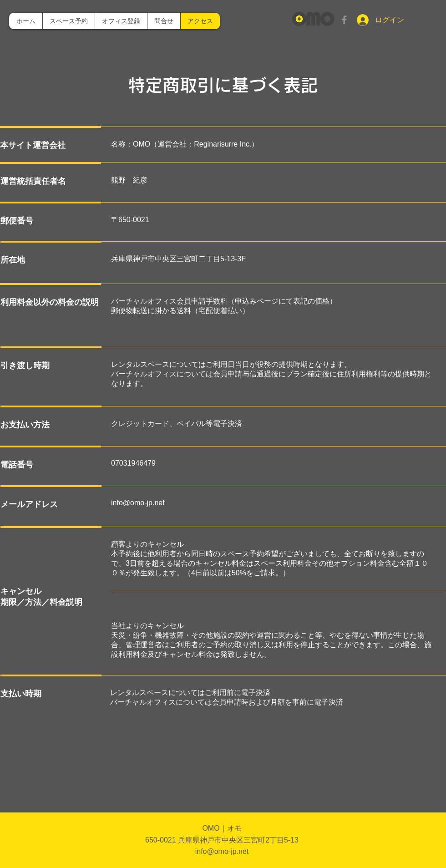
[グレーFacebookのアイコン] (344, 20)
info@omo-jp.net (138, 503)
